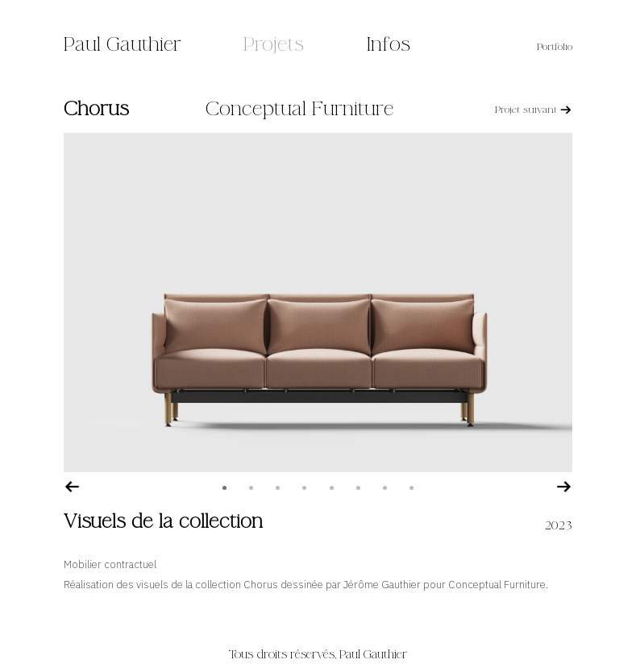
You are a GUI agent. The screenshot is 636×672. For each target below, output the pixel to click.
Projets (274, 45)
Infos (389, 45)
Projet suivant (534, 110)
